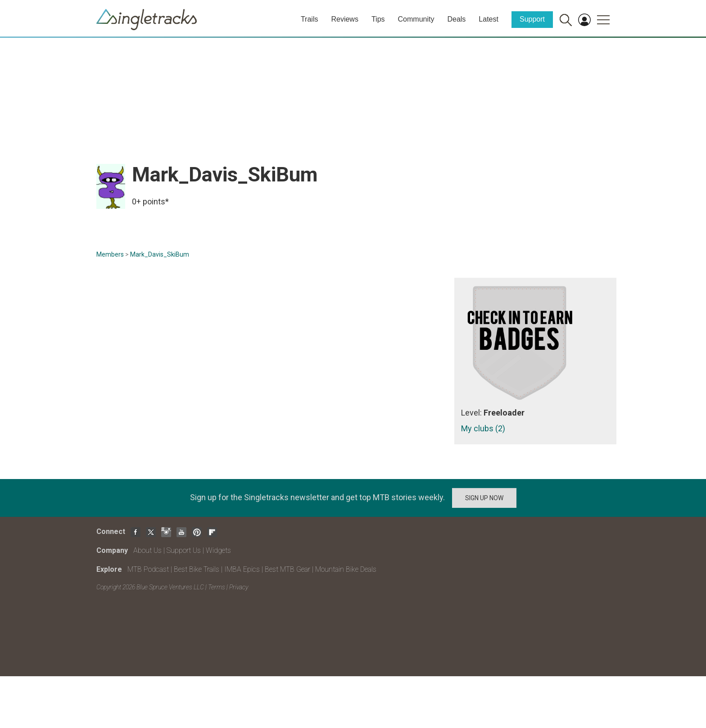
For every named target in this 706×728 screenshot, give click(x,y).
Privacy (239, 587)
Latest (489, 19)
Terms (217, 587)
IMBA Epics (242, 569)
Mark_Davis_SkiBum (160, 254)
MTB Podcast (148, 569)
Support (532, 19)
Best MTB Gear (287, 569)
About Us (147, 550)
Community (416, 19)
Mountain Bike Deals (346, 569)
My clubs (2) (483, 428)
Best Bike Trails (197, 569)
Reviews (344, 19)
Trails (310, 19)
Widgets (218, 550)
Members (110, 254)
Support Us (184, 550)
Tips (378, 19)
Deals (456, 19)
